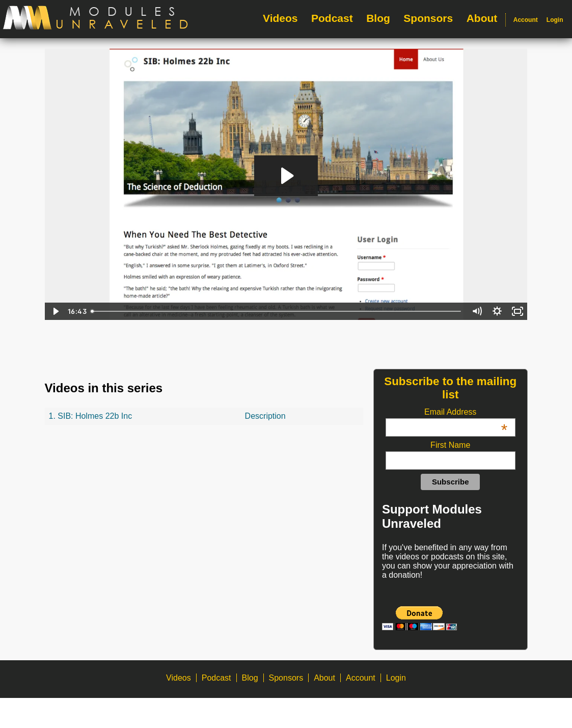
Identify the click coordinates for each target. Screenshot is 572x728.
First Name (450, 445)
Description (265, 416)
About (482, 18)
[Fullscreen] (517, 311)
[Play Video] (55, 311)
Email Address (466, 412)
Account (526, 20)
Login (555, 20)
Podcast (332, 18)
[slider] (277, 311)
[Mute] (477, 311)
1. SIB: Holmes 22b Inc (91, 416)
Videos (280, 18)
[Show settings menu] (497, 311)
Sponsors (428, 18)
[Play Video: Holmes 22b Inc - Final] (286, 176)
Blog (378, 18)
